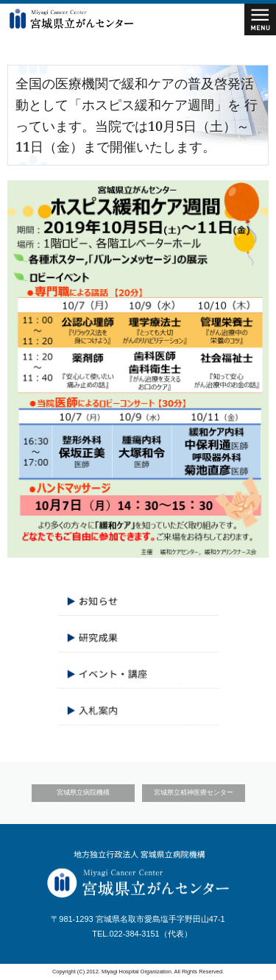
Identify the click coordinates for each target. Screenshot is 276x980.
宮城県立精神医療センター (194, 792)
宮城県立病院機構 (83, 792)
